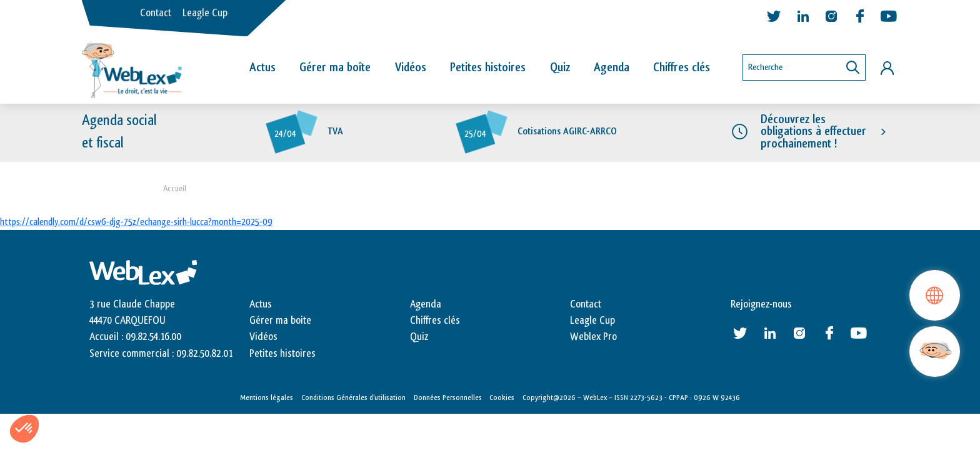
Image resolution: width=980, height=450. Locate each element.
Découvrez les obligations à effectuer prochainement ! (813, 131)
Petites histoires (488, 67)
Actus (262, 67)
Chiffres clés (682, 67)
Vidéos (411, 67)
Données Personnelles (448, 397)
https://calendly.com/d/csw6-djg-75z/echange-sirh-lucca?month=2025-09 (136, 222)
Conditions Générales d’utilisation (353, 397)
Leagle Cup (205, 13)
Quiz (560, 67)
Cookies (502, 397)
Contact (156, 13)
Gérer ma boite (280, 321)
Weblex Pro (593, 337)
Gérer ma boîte (335, 67)
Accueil (175, 188)
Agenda (612, 67)
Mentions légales (267, 397)
